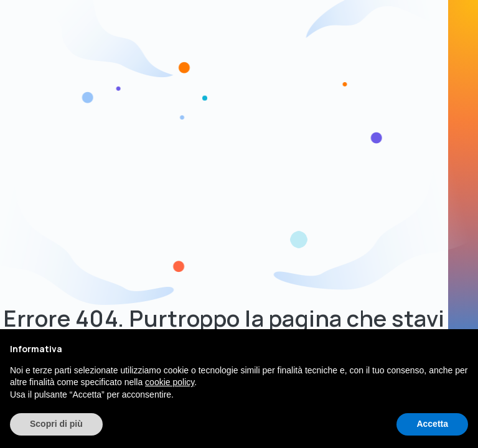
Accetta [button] (432, 424)
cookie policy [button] (170, 382)
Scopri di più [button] (56, 424)
